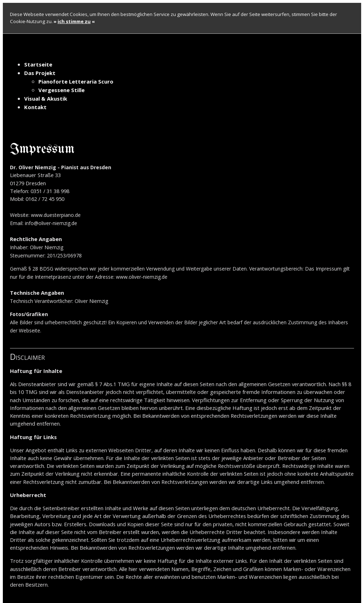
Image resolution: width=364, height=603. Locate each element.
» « (74, 21)
